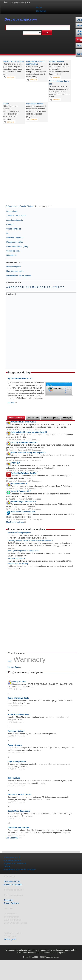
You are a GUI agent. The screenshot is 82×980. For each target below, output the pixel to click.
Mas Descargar (12, 838)
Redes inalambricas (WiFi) (17, 247)
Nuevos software (16, 418)
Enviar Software (12, 903)
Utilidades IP (11, 255)
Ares (9, 661)
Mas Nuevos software (15, 522)
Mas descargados (14, 267)
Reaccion (9, 900)
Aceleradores (12, 211)
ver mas (11, 403)
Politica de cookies (13, 885)
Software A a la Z (12, 857)
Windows (30, 206)
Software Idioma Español (16, 206)
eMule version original (16, 558)
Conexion (10, 225)
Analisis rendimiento (15, 220)
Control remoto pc (14, 229)
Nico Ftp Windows (57, 61)
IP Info (6, 104)
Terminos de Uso (12, 881)
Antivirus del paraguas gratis (19, 533)
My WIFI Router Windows (14, 61)
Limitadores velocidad (15, 238)
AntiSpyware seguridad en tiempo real (23, 551)
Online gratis (10, 939)
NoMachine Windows (35, 104)
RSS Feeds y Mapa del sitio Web (20, 870)
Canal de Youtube (13, 860)
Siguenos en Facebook (15, 864)
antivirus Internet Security (18, 564)
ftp (7, 233)
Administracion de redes (16, 216)
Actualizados (33, 418)
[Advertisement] (40, 165)
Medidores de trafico (15, 242)
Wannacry (29, 659)
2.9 (20, 378)
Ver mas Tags (13, 667)
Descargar (66, 418)
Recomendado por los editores (19, 276)
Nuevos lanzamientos (15, 271)
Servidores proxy (13, 251)
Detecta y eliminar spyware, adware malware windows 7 (30, 540)
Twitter (7, 867)
